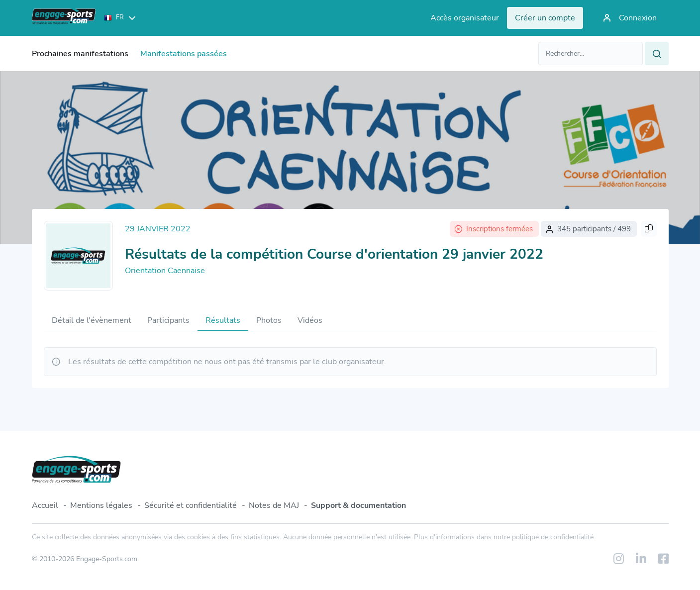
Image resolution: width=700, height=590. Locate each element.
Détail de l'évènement (92, 320)
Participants (168, 320)
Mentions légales (101, 505)
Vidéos (310, 320)
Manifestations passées (184, 54)
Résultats (223, 320)
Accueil (45, 505)
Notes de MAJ (274, 505)
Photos (269, 320)
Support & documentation (358, 505)
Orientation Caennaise (165, 271)
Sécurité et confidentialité (191, 505)
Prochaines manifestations (80, 54)
